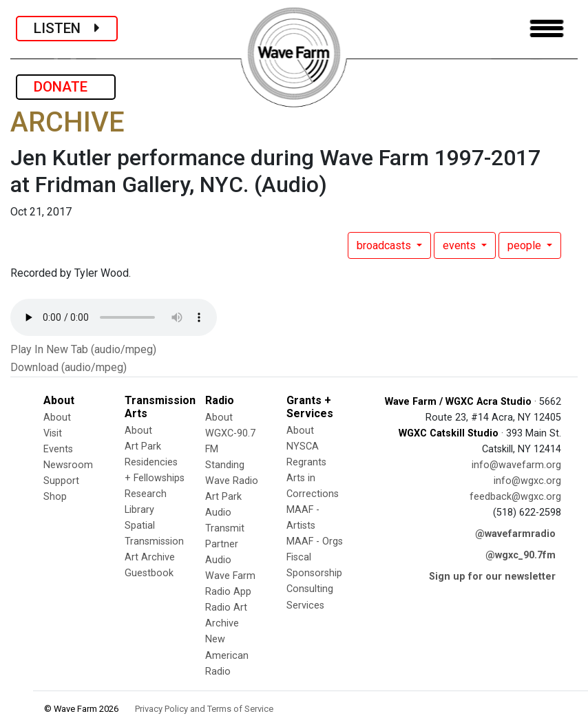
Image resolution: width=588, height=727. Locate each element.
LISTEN (67, 28)
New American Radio (227, 655)
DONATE (66, 87)
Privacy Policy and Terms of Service (204, 709)
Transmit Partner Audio (225, 544)
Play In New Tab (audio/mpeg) (83, 349)
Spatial (140, 526)
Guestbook (149, 573)
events (461, 245)
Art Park (143, 446)
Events (58, 449)
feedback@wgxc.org (515, 497)
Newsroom (68, 465)
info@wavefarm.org (516, 465)
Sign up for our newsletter (492, 577)
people (526, 245)
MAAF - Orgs (315, 541)
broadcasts (385, 245)
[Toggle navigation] (547, 29)
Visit (53, 433)
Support (61, 481)
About (57, 418)
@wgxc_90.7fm (521, 555)
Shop (55, 497)
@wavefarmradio (515, 534)
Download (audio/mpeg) (69, 367)
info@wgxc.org (527, 481)
